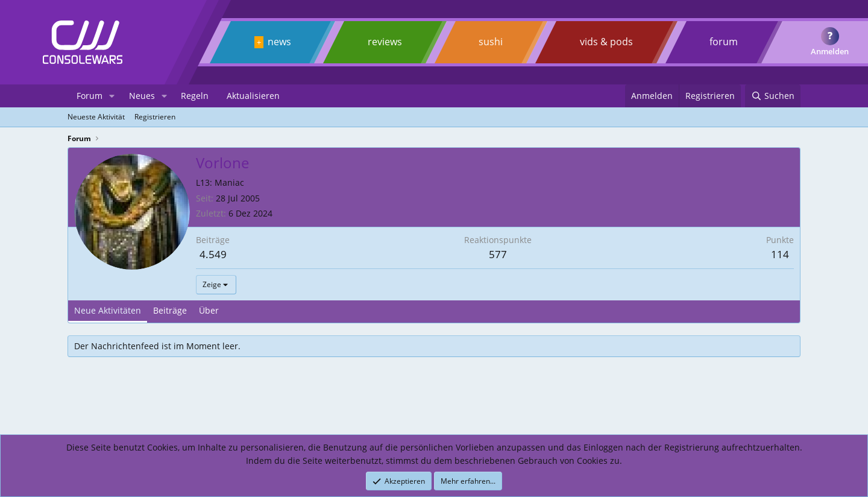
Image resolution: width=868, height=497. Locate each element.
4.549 (213, 254)
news (279, 42)
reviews (385, 42)
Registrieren (155, 117)
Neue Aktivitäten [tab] (108, 310)
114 (780, 254)
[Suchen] (773, 96)
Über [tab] (209, 310)
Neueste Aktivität (96, 117)
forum (724, 42)
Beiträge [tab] (170, 310)
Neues (142, 96)
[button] (112, 96)
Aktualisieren (253, 96)
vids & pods (606, 42)
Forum (90, 96)
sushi (491, 42)
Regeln (195, 96)
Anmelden (830, 51)
